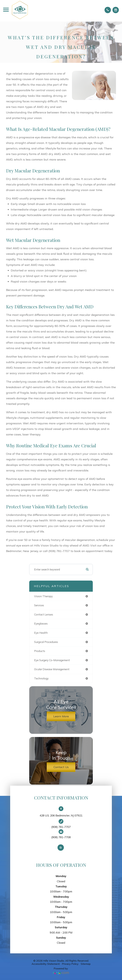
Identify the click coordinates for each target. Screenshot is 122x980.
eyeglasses (41, 623)
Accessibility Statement (46, 964)
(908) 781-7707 (61, 827)
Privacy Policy (70, 964)
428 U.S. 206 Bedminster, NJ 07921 (61, 815)
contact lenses (44, 614)
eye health (41, 633)
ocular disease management (52, 669)
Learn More (61, 716)
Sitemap (86, 964)
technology (41, 678)
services (39, 605)
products (40, 651)
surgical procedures (46, 642)
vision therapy (43, 596)
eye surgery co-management (52, 660)
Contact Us (61, 767)
